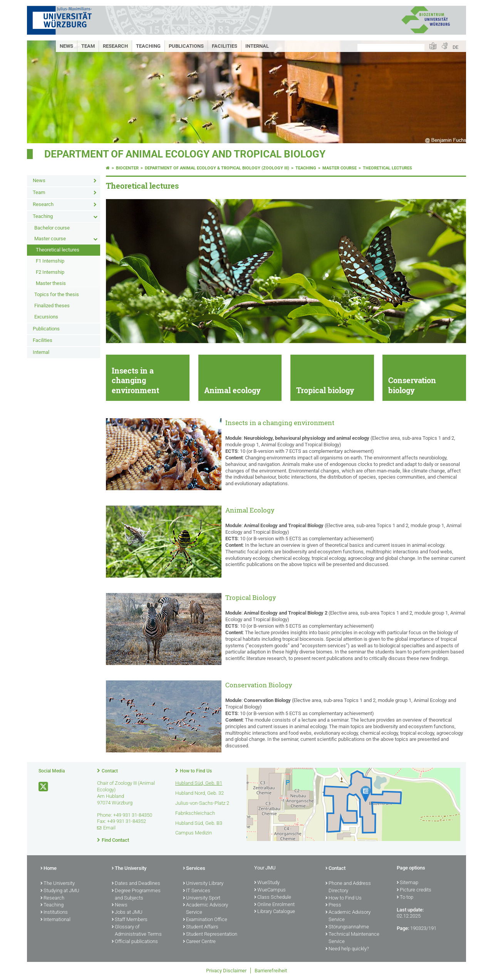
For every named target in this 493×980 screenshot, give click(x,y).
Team (88, 46)
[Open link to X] (44, 787)
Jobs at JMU (127, 913)
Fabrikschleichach (195, 813)
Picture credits (414, 890)
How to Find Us (196, 771)
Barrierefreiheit (271, 971)
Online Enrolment (274, 905)
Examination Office (205, 920)
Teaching (148, 46)
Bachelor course (52, 228)
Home (49, 869)
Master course (50, 239)
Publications (186, 46)
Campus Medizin (194, 833)
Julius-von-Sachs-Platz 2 (202, 803)
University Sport (202, 898)
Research (115, 46)
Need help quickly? (347, 949)
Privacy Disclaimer (226, 971)
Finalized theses (52, 306)
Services (194, 869)
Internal (257, 46)
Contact (110, 771)
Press (333, 905)
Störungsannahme (347, 927)
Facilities (225, 46)
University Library (203, 884)
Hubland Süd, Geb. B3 (199, 823)
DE (455, 47)
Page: (403, 928)
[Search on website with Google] (391, 48)
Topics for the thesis (57, 294)
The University (58, 884)
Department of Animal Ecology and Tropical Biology (185, 154)
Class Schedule (273, 898)
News (66, 46)
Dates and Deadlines (136, 884)
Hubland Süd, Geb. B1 (199, 783)
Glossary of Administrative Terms (137, 931)
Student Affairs (201, 927)
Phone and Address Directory (348, 887)
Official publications (135, 942)
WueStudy (267, 883)
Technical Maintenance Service (352, 938)
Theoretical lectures (58, 250)
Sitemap (407, 883)
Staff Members (130, 920)
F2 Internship (50, 272)
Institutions (54, 913)
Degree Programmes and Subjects (136, 895)
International (55, 920)
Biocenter (127, 168)
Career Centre (199, 942)
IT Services (197, 891)
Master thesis (51, 283)
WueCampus (270, 890)
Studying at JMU (60, 891)
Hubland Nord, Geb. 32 (200, 793)
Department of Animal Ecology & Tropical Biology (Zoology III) (217, 168)
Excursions (46, 317)
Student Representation (210, 935)
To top (405, 898)
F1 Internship (50, 261)
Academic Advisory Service (205, 909)
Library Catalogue (275, 912)
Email (109, 828)
